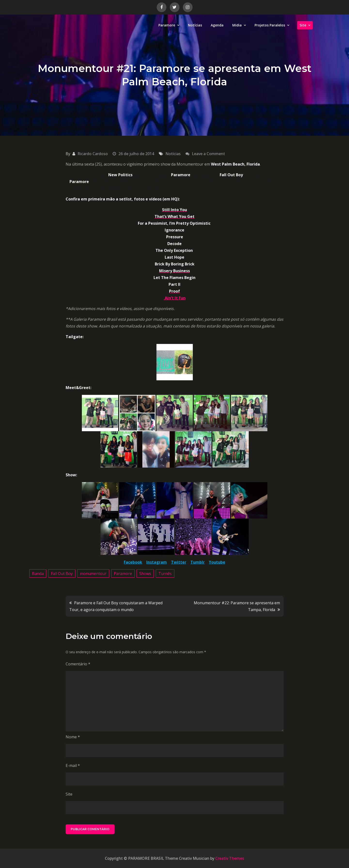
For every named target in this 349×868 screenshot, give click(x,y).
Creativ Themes (230, 858)
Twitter (179, 562)
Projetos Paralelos (270, 25)
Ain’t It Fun (175, 298)
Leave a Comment (208, 154)
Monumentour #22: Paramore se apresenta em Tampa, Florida (237, 606)
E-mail (73, 765)
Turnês (165, 573)
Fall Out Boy (62, 573)
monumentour (93, 573)
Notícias (195, 25)
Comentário (78, 664)
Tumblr (198, 562)
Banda (38, 573)
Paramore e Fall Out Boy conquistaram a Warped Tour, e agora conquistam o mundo (116, 606)
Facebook (133, 562)
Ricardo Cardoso (93, 154)
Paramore (167, 25)
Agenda (217, 25)
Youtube (217, 562)
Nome (73, 737)
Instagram (157, 562)
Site (303, 25)
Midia (237, 25)
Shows (145, 573)
